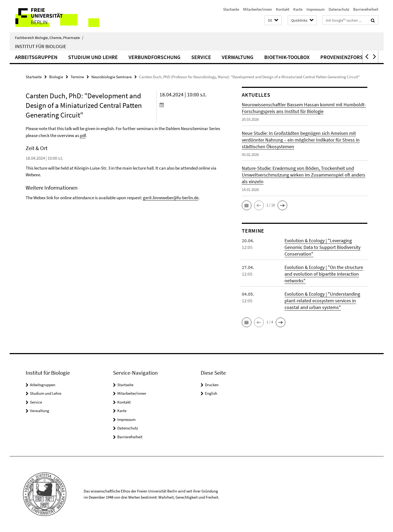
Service (201, 57)
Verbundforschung (155, 57)
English (211, 393)
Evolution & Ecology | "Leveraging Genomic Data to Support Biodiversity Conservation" (322, 247)
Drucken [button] (212, 385)
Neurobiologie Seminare (112, 77)
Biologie (56, 77)
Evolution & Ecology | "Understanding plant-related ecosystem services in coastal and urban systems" (322, 301)
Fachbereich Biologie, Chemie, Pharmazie (49, 38)
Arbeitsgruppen (36, 57)
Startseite (231, 9)
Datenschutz (339, 9)
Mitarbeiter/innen (258, 9)
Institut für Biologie (41, 46)
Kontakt (283, 9)
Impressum (316, 9)
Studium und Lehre (93, 57)
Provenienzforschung (350, 57)
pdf (83, 135)
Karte (298, 9)
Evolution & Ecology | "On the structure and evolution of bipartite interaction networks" (324, 274)
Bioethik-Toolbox (287, 57)
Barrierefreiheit (366, 9)
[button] (273, 20)
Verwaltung (238, 57)
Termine (77, 77)
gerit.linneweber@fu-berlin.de (171, 198)
